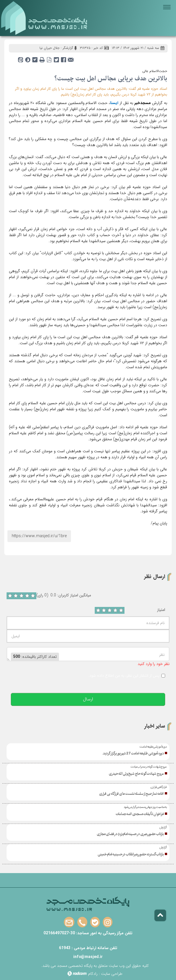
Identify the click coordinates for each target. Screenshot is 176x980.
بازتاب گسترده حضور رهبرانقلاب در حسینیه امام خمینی (131, 854)
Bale (95, 922)
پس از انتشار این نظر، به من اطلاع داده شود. (124, 676)
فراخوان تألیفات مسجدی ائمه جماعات (140, 814)
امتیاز (161, 610)
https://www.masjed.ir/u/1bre (39, 536)
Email (69, 922)
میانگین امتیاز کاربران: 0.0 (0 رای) (64, 595)
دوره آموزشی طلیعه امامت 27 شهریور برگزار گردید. (133, 753)
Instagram (108, 922)
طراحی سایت (112, 974)
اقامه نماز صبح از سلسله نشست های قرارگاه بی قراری (131, 794)
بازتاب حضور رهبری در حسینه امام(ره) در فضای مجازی (130, 834)
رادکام (93, 974)
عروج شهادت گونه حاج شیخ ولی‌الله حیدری (136, 774)
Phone (82, 922)
